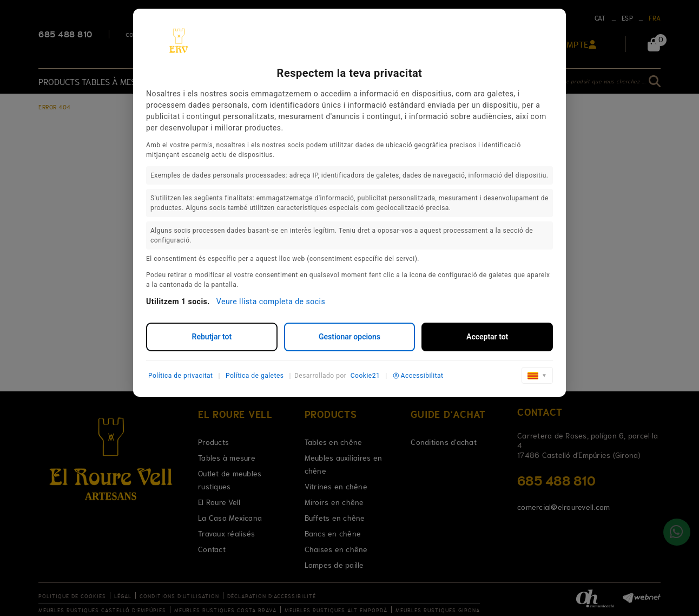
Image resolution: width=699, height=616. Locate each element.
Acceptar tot (487, 337)
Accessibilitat (418, 376)
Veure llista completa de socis (271, 302)
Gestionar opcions (349, 337)
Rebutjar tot (212, 337)
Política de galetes (255, 376)
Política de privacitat (181, 376)
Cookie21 (365, 376)
